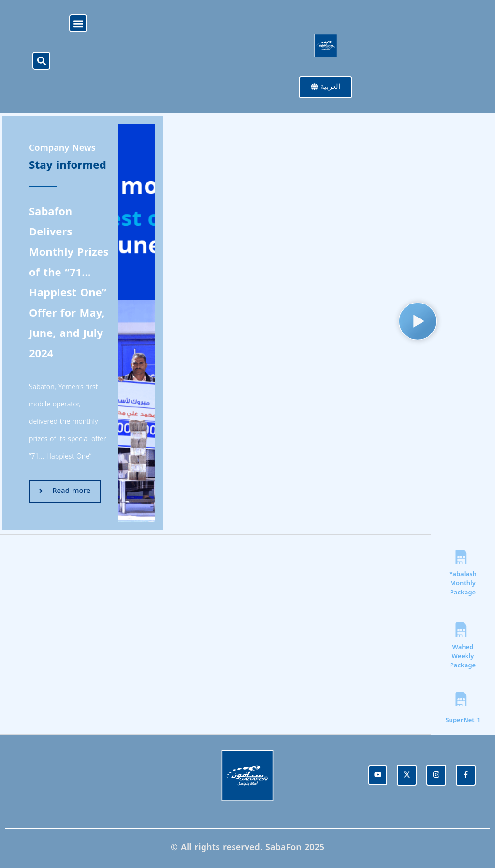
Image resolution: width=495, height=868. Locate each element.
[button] (78, 23)
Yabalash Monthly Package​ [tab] (463, 584)
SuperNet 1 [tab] (463, 720)
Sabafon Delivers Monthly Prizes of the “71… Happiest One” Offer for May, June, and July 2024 (69, 283)
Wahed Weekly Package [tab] (463, 657)
